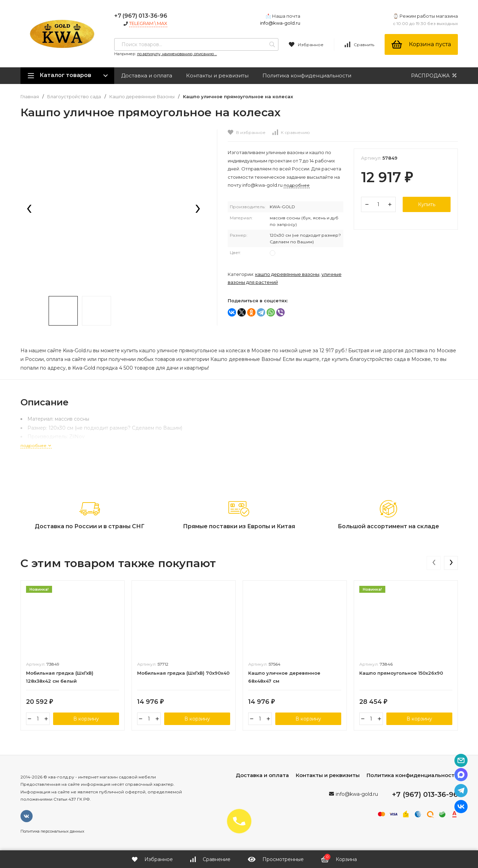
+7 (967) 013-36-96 (141, 16)
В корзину (86, 719)
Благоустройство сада (74, 97)
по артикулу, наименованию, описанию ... (177, 54)
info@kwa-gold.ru (280, 23)
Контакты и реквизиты (217, 75)
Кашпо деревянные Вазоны (142, 97)
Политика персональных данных (52, 831)
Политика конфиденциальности (307, 75)
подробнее (36, 445)
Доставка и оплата (147, 75)
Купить (427, 204)
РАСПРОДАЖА (434, 75)
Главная (30, 97)
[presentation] (29, 209)
